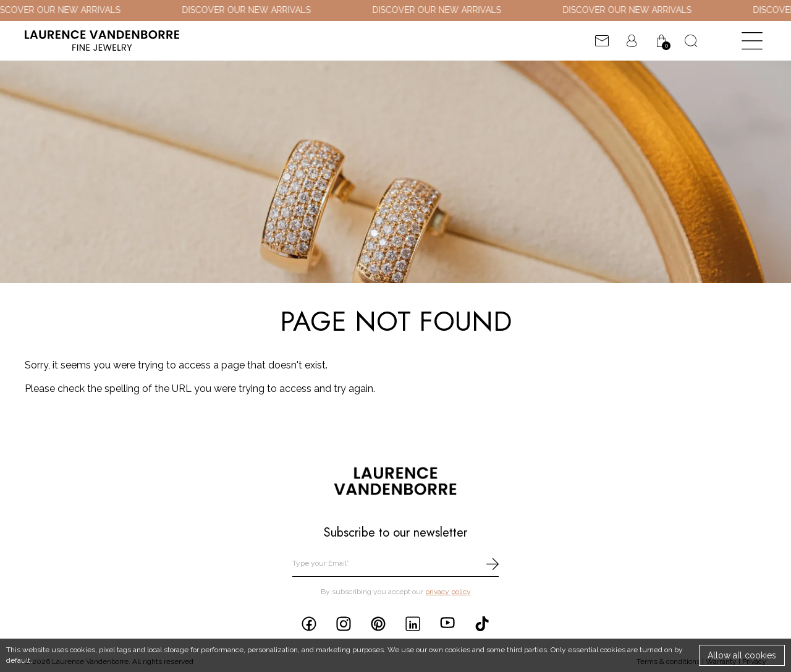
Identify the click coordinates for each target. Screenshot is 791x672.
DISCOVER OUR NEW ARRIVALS (250, 10)
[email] (395, 564)
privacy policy (448, 592)
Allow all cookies (742, 655)
